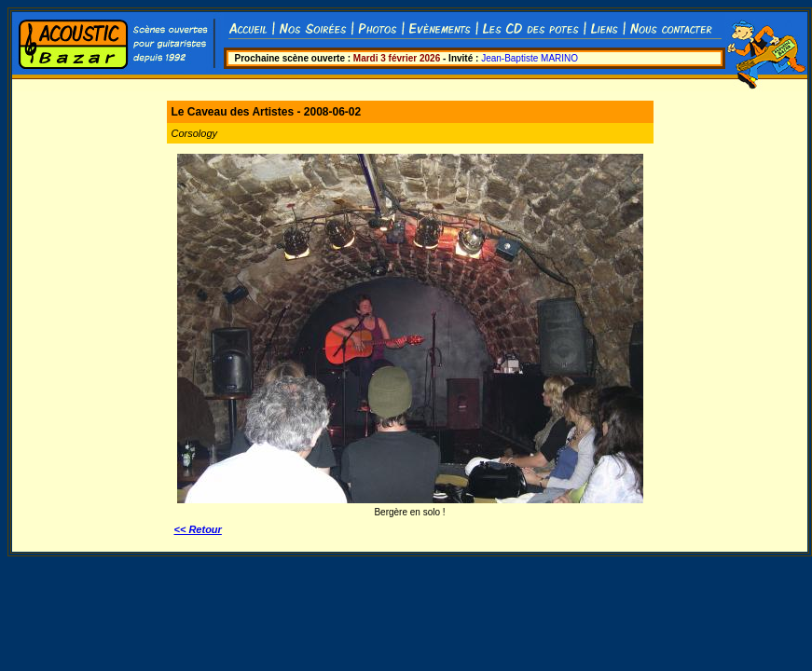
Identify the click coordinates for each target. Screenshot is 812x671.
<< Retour (198, 529)
